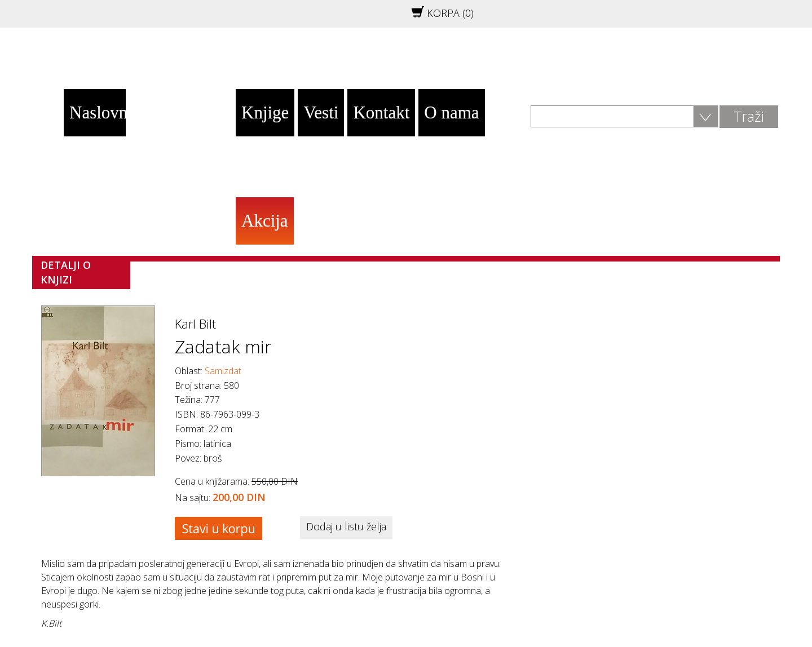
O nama (451, 112)
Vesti (321, 112)
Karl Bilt (195, 323)
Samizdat (223, 371)
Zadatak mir (223, 346)
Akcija (265, 221)
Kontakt (381, 112)
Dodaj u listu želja (346, 526)
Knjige (265, 112)
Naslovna (98, 112)
